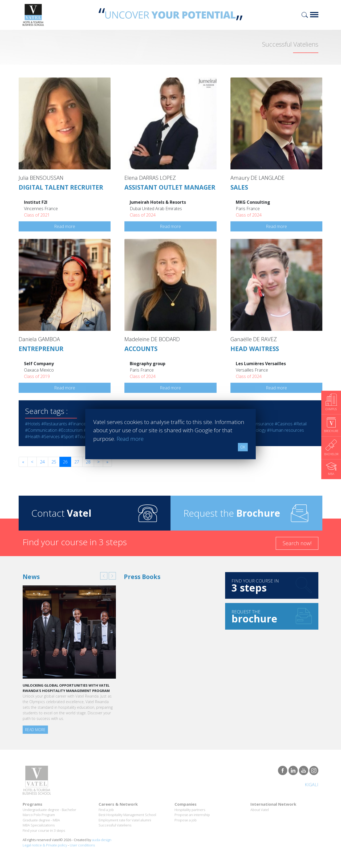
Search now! (297, 543)
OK (243, 447)
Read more (65, 226)
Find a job (106, 810)
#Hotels (33, 424)
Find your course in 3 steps (44, 830)
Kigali (312, 785)
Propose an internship (192, 815)
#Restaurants (54, 424)
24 (42, 462)
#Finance (77, 424)
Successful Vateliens (115, 825)
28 (88, 462)
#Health (33, 437)
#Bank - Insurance (256, 424)
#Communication (41, 430)
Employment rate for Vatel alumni (125, 820)
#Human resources (285, 430)
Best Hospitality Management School (127, 815)
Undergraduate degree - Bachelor (49, 810)
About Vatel (260, 810)
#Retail (300, 424)
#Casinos (284, 424)
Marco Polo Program (39, 815)
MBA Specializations (39, 825)
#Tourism (84, 437)
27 (77, 462)
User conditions (82, 845)
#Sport (67, 437)
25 (54, 462)
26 (65, 462)
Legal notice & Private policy (45, 845)
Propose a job (186, 820)
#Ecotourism (70, 430)
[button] (104, 576)
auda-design (102, 840)
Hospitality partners (190, 810)
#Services (50, 437)
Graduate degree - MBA (41, 820)
